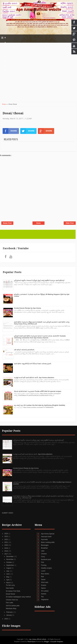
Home (4, 104)
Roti (42, 577)
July (8, 571)
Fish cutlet (9, 603)
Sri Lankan (45, 591)
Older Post (70, 223)
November (10, 559)
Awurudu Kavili (46, 537)
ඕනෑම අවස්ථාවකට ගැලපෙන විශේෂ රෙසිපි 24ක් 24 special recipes (38, 391)
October (9, 562)
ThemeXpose (32, 642)
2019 (6, 548)
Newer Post (7, 223)
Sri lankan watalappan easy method (18, 597)
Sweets (44, 594)
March (9, 583)
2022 (6, 539)
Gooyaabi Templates (57, 642)
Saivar (43, 580)
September (10, 565)
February (10, 612)
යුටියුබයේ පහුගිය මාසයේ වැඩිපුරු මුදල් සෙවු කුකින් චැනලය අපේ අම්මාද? (39, 280)
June (8, 574)
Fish (42, 562)
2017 (6, 554)
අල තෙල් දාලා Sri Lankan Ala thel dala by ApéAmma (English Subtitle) (40, 405)
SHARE (10, 131)
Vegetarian (45, 600)
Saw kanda (10, 588)
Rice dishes (45, 574)
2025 (6, 534)
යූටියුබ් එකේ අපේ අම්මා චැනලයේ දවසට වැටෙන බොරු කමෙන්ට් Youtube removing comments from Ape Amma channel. (40, 337)
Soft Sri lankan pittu (13, 606)
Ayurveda (44, 539)
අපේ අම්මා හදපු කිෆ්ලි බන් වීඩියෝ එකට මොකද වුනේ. (33, 364)
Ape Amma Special (48, 534)
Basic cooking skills (48, 542)
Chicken (44, 554)
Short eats (45, 582)
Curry (43, 557)
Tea (42, 597)
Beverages (45, 545)
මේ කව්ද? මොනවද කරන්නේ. (24, 350)
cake (43, 551)
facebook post (46, 559)
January (9, 615)
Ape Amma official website (38, 9)
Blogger (47, 642)
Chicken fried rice (12, 600)
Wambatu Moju (11, 609)
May (8, 577)
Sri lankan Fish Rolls (13, 591)
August (9, 568)
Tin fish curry (10, 585)
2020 (6, 545)
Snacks (44, 585)
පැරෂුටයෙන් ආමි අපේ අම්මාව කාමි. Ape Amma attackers (34, 378)
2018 (6, 551)
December (10, 556)
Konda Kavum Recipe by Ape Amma (28, 308)
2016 (6, 619)
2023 (6, 536)
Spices (43, 588)
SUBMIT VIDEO (8, 513)
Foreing (44, 565)
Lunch (43, 571)
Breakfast (44, 548)
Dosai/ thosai (13, 113)
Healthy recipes (46, 568)
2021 (6, 542)
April (8, 580)
